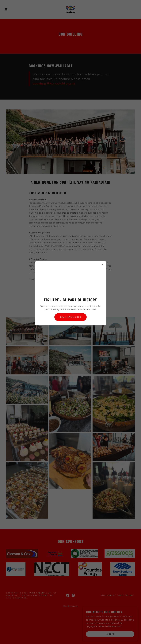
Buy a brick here (70, 317)
